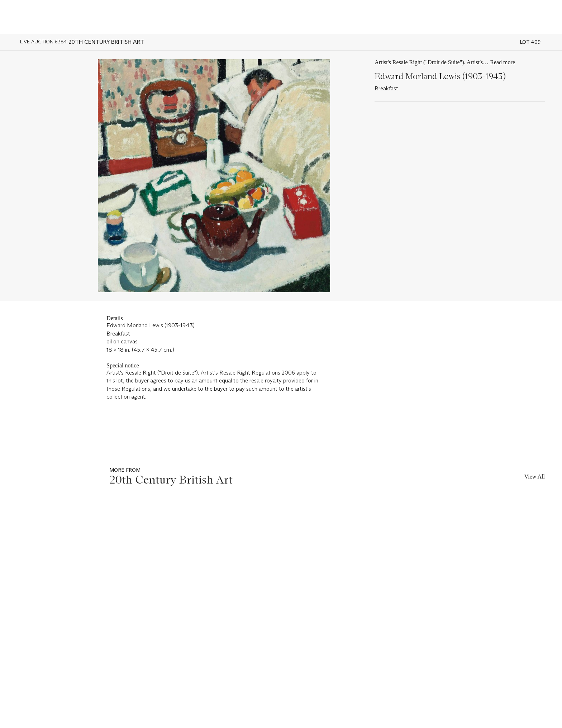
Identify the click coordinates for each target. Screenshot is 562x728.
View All (535, 477)
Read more (503, 62)
